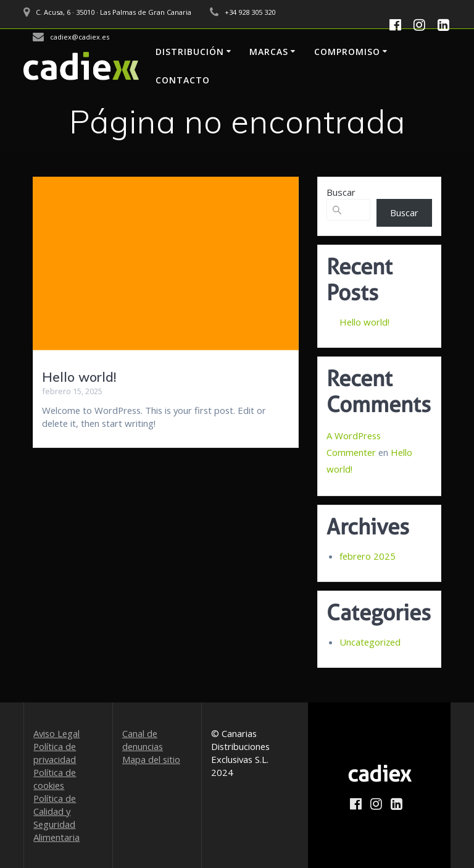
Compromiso (347, 52)
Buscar (341, 192)
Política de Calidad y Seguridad (55, 811)
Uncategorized (370, 642)
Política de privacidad (55, 753)
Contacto (183, 80)
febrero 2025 (368, 556)
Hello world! (79, 377)
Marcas (269, 52)
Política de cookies (55, 779)
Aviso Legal (56, 733)
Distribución (190, 52)
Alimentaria (56, 837)
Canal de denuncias (143, 740)
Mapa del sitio (151, 759)
